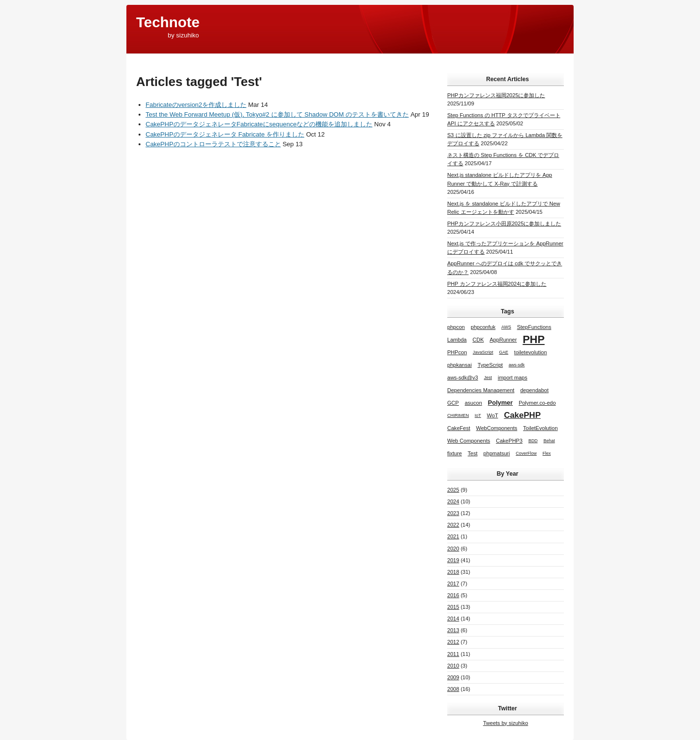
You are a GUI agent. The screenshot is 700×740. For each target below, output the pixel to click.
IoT (478, 415)
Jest (488, 378)
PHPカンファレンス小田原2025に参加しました (504, 224)
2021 (453, 536)
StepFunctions (534, 327)
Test (472, 453)
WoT (493, 415)
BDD (533, 441)
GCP (453, 403)
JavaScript (483, 352)
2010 (453, 666)
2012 (453, 642)
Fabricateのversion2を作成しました (196, 105)
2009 (453, 677)
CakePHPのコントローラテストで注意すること (213, 144)
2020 (453, 549)
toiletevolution (531, 352)
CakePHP (523, 415)
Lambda (457, 340)
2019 (453, 560)
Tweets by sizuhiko (506, 723)
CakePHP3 (509, 441)
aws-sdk (516, 365)
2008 (453, 689)
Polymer (500, 403)
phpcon (456, 327)
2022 (453, 525)
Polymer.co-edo (537, 403)
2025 (453, 490)
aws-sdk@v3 (463, 378)
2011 (453, 654)
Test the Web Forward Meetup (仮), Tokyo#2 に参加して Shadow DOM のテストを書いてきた (277, 114)
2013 (453, 630)
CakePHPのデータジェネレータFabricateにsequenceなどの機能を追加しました (259, 124)
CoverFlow (526, 453)
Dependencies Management (481, 390)
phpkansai (459, 365)
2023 (453, 513)
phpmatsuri (497, 453)
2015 (453, 607)
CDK (478, 340)
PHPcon (457, 352)
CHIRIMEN (458, 415)
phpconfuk (483, 327)
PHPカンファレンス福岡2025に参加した (496, 95)
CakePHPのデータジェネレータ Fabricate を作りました (225, 134)
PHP (534, 339)
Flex (547, 453)
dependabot (534, 390)
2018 (453, 572)
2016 (453, 595)
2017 (453, 584)
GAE (504, 352)
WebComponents (497, 428)
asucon (473, 403)
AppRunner (503, 340)
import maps (513, 378)
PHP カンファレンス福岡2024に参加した (497, 284)
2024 (453, 501)
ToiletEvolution (540, 428)
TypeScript (490, 365)
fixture (455, 453)
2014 (453, 619)
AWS (506, 327)
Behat (549, 441)
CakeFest (459, 428)
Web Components (469, 441)
